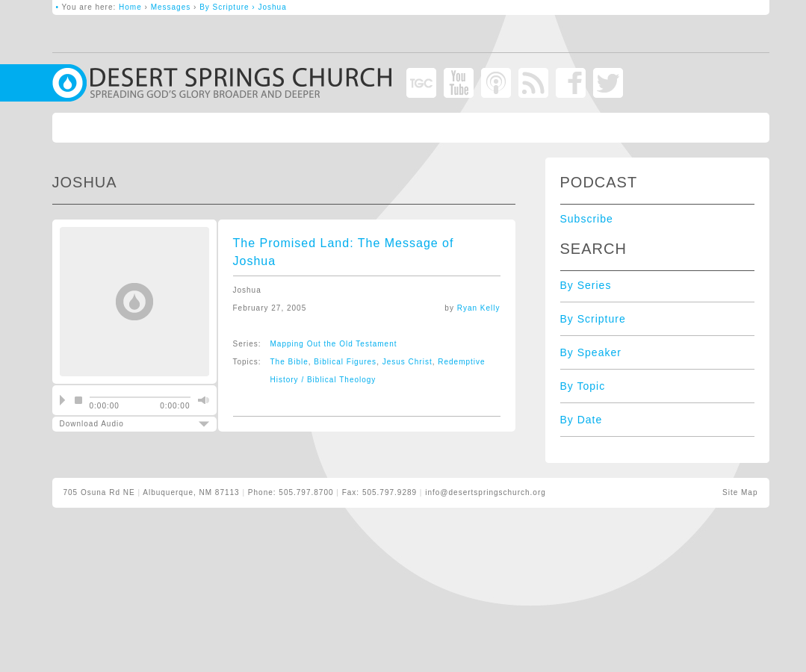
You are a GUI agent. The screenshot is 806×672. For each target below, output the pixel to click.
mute (202, 400)
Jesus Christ (407, 362)
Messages (171, 7)
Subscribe (587, 219)
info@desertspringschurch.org (486, 492)
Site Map (740, 492)
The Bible (289, 362)
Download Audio (122, 424)
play (62, 400)
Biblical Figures (345, 362)
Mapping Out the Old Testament (334, 344)
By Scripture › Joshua (243, 7)
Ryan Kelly (479, 308)
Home (130, 7)
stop (78, 400)
